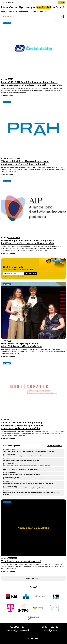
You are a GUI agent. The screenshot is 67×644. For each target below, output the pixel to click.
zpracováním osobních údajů (20, 277)
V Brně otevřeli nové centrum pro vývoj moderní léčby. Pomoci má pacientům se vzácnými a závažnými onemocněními (22, 425)
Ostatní (10, 79)
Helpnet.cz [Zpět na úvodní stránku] (9, 2)
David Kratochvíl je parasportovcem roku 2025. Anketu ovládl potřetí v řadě (21, 345)
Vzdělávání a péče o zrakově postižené (21, 561)
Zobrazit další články (33, 578)
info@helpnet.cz (22, 630)
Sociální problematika (14, 238)
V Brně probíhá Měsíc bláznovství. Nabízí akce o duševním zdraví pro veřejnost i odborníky (25, 163)
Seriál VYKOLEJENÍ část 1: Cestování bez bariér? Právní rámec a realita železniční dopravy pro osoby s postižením (31, 83)
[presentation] (33, 49)
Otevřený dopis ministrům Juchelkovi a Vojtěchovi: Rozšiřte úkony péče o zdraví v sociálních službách (28, 242)
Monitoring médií (38, 11)
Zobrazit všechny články (55, 446)
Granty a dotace (24, 11)
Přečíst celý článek (7, 95)
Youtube (54, 630)
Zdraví (10, 420)
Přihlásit (31, 274)
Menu (62, 2)
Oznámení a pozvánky (8, 11)
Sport (10, 341)
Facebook (45, 630)
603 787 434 (11, 630)
